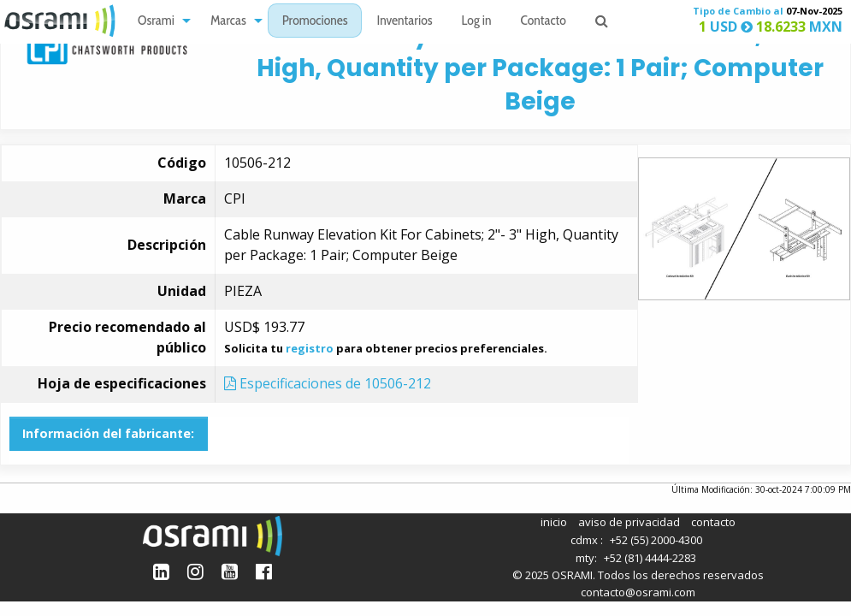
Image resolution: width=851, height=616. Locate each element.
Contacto (544, 22)
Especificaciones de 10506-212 (328, 383)
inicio (554, 522)
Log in (477, 22)
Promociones (315, 22)
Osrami (156, 22)
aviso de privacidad (629, 522)
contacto (713, 522)
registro (310, 348)
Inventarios (404, 22)
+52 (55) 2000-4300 (656, 540)
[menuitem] (160, 21)
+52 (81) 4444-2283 (650, 558)
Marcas (228, 22)
